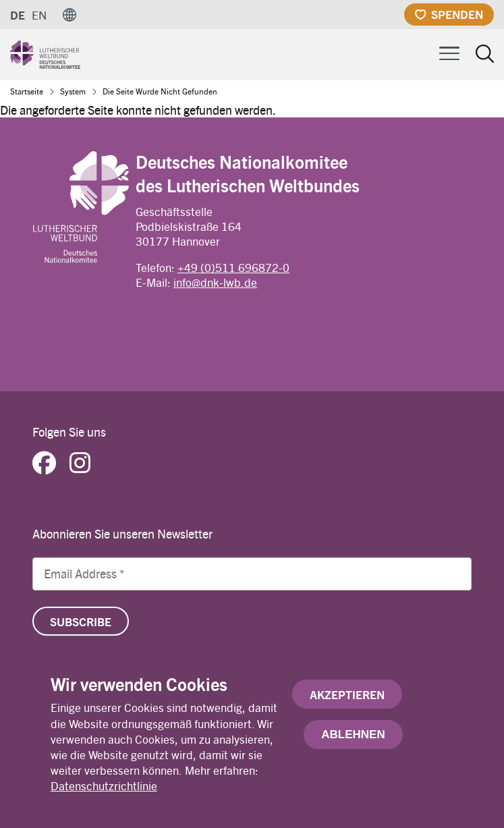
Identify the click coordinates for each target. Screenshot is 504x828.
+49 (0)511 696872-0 (233, 267)
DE (18, 15)
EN (39, 15)
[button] (69, 15)
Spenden (457, 14)
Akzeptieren (347, 697)
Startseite (27, 91)
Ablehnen (353, 737)
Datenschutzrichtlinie (104, 788)
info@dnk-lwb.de (215, 282)
